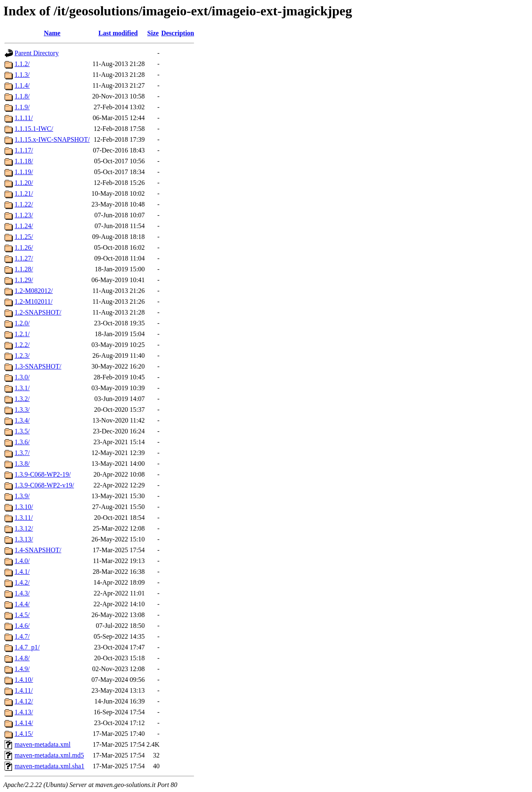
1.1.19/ (24, 172)
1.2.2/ (22, 345)
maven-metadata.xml (43, 744)
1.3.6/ (22, 442)
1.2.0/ (22, 323)
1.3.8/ (22, 464)
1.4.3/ (22, 593)
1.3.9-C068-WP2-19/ (43, 474)
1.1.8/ (22, 96)
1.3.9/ (22, 496)
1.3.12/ (24, 528)
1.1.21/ (24, 193)
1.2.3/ (22, 355)
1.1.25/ (24, 237)
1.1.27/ (24, 258)
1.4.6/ (22, 626)
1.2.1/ (22, 334)
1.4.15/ (24, 734)
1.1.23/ (24, 215)
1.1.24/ (24, 226)
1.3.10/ (24, 507)
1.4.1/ (22, 572)
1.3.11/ (24, 518)
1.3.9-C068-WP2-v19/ (44, 485)
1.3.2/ (22, 399)
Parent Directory (37, 53)
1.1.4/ (22, 85)
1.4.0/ (22, 561)
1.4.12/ (24, 701)
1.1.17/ (24, 150)
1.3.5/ (22, 431)
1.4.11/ (24, 690)
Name (52, 33)
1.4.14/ (24, 723)
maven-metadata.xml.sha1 (49, 766)
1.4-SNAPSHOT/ (38, 550)
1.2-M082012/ (34, 291)
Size (153, 33)
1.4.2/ (22, 582)
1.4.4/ (22, 604)
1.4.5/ (22, 615)
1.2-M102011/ (33, 301)
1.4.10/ (24, 680)
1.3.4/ (22, 420)
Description (178, 33)
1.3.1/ (22, 388)
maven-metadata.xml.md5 (49, 755)
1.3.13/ (24, 539)
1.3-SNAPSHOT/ (38, 366)
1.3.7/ (22, 453)
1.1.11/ (24, 118)
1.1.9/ (22, 107)
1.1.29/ (24, 280)
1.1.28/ (24, 269)
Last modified (118, 33)
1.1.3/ (22, 75)
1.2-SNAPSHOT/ (38, 312)
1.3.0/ (22, 377)
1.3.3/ (22, 410)
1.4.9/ (22, 669)
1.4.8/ (22, 658)
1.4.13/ (24, 712)
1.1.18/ (24, 161)
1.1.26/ (24, 247)
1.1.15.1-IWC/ (34, 129)
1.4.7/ (22, 636)
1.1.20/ (24, 183)
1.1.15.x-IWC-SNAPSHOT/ (52, 139)
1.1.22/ (24, 204)
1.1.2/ (22, 64)
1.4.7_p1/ (27, 647)
